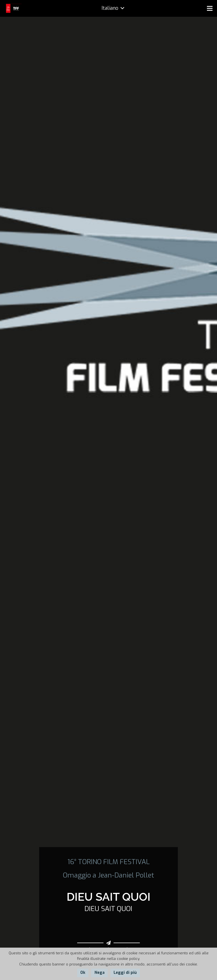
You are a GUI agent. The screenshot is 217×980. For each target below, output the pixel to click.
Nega (100, 973)
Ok (83, 973)
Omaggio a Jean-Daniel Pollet (108, 875)
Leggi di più (125, 973)
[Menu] (210, 8)
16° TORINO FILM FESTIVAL (108, 862)
